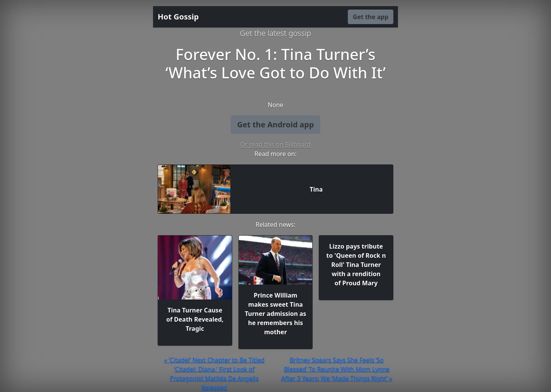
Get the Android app (276, 124)
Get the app (371, 17)
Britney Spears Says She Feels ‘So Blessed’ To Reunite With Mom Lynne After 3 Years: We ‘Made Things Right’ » (337, 369)
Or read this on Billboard (275, 145)
